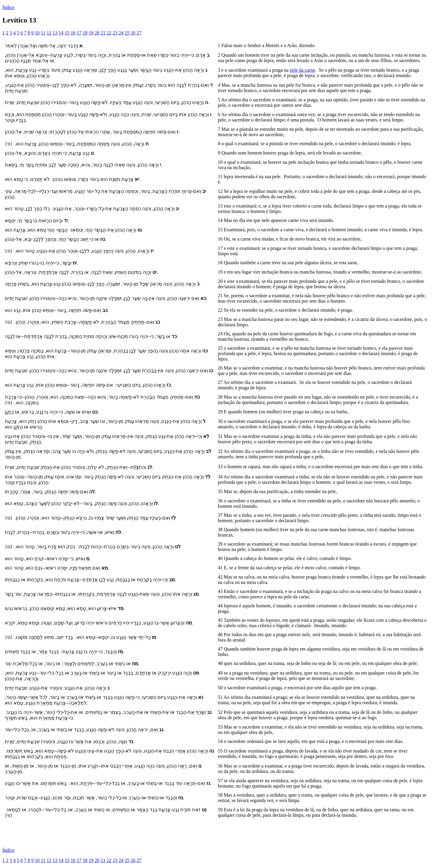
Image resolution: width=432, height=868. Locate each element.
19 (91, 33)
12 (49, 33)
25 (127, 33)
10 (37, 33)
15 (67, 33)
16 (73, 33)
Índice (8, 7)
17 (79, 33)
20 (97, 33)
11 (43, 33)
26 (133, 33)
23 (115, 33)
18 (85, 33)
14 (61, 33)
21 (103, 33)
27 (139, 33)
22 (109, 33)
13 (55, 33)
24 (121, 33)
